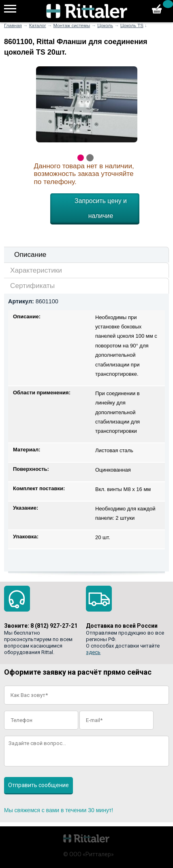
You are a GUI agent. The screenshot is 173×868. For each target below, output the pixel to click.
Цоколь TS (132, 25)
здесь (93, 652)
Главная (13, 25)
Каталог (38, 25)
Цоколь (105, 25)
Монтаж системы (72, 25)
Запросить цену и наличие (101, 208)
